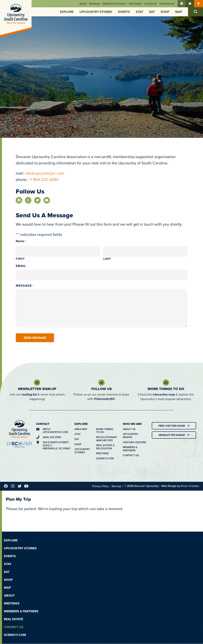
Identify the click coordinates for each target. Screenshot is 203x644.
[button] (196, 12)
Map (179, 12)
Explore (67, 12)
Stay (140, 12)
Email (22, 266)
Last (107, 258)
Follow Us (101, 389)
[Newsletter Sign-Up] (37, 383)
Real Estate (136, 4)
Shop (165, 12)
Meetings (95, 4)
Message (25, 286)
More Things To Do (166, 389)
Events (124, 12)
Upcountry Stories (96, 12)
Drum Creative (190, 486)
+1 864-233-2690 (43, 179)
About (84, 4)
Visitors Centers (134, 442)
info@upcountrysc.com (45, 173)
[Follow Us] (101, 383)
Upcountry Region (130, 436)
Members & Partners (115, 4)
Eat (152, 12)
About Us (129, 429)
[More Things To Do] (166, 383)
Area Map (81, 429)
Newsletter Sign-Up (37, 389)
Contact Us (151, 4)
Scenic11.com (168, 4)
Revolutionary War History (106, 439)
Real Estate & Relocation (105, 447)
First (20, 258)
